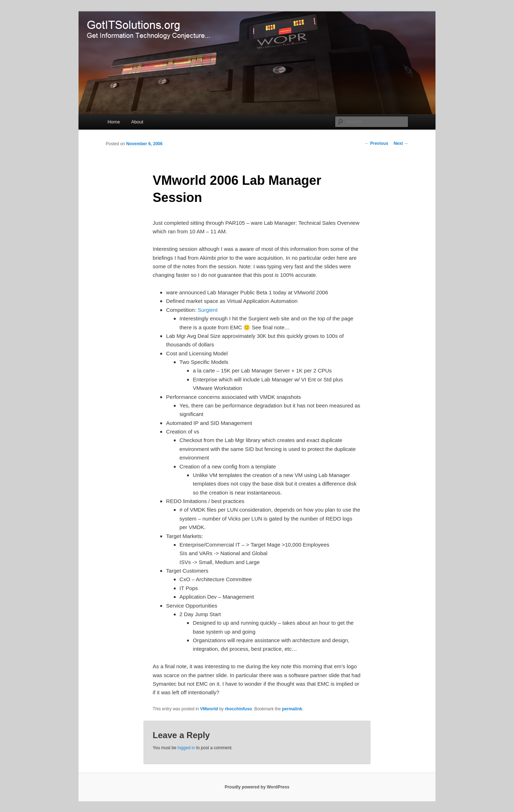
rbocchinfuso (238, 709)
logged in (186, 748)
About (137, 122)
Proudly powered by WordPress (257, 787)
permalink (292, 709)
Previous (377, 143)
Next (401, 143)
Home (114, 122)
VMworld (209, 709)
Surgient (208, 310)
